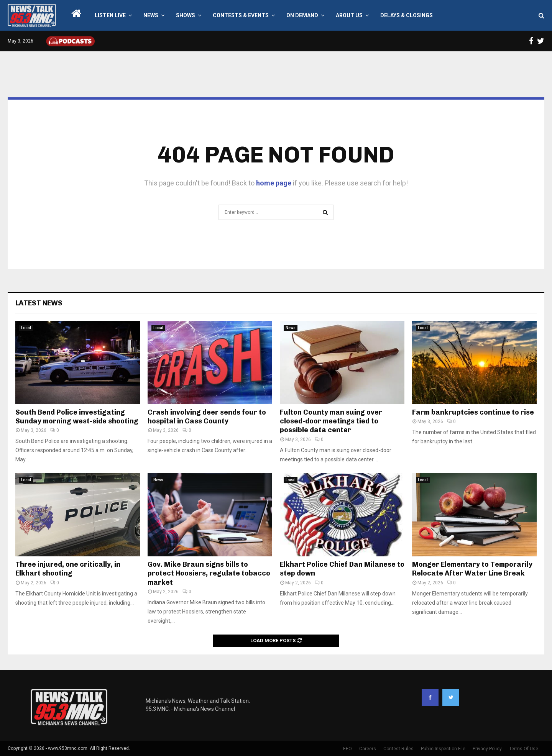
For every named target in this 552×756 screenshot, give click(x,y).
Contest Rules (398, 749)
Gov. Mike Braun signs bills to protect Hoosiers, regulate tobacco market (209, 573)
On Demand (302, 15)
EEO (347, 749)
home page (274, 183)
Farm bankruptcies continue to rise (473, 412)
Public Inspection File (443, 749)
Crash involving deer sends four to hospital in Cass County (207, 417)
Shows (186, 15)
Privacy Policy (487, 749)
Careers (368, 749)
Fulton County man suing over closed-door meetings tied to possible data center (331, 421)
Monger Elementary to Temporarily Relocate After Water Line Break (472, 569)
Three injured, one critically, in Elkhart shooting (68, 569)
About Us (349, 15)
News (151, 15)
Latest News (39, 303)
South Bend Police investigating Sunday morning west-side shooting (77, 417)
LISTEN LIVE (110, 15)
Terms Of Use (524, 749)
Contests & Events (241, 15)
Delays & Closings (407, 15)
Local (26, 328)
